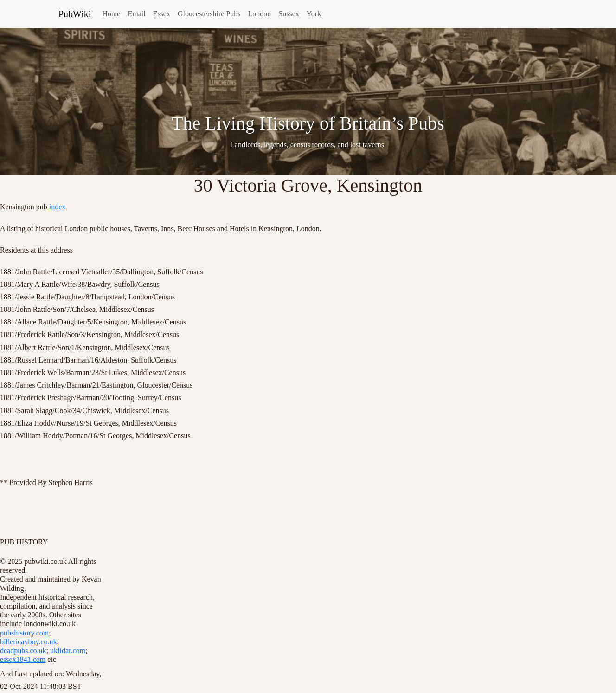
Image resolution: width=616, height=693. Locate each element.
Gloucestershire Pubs (209, 14)
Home (111, 14)
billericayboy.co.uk (28, 642)
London (260, 14)
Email (136, 14)
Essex (162, 14)
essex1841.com (23, 659)
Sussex (289, 14)
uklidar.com (68, 651)
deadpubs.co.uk (23, 651)
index (58, 207)
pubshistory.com (24, 633)
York (314, 14)
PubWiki (75, 14)
